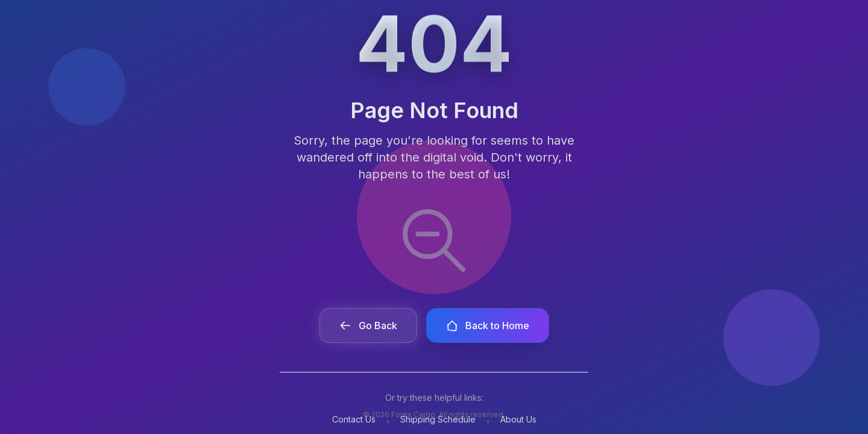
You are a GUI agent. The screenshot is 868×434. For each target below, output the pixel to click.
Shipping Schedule (438, 419)
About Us (518, 419)
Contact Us (354, 419)
